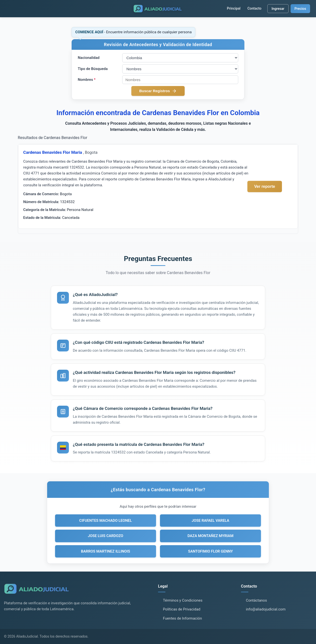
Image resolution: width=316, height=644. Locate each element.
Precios (300, 9)
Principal (234, 8)
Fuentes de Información (182, 618)
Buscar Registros (158, 91)
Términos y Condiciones (183, 600)
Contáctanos (256, 600)
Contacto (254, 8)
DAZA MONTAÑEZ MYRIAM (210, 536)
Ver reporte (265, 186)
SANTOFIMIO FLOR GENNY (210, 551)
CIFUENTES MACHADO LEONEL (106, 521)
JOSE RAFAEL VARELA (210, 521)
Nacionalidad (89, 58)
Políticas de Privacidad (182, 609)
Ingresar (278, 9)
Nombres (87, 80)
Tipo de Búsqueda (93, 69)
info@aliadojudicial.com (266, 609)
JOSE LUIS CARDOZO (106, 536)
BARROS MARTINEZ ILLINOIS (106, 551)
